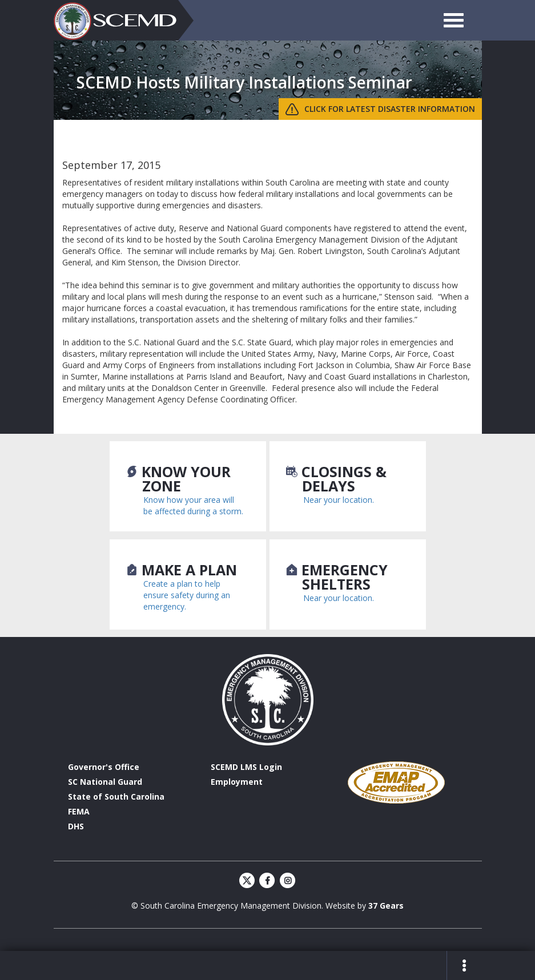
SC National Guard (105, 782)
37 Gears (386, 906)
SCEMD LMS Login (246, 767)
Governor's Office (104, 767)
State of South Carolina (116, 796)
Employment (237, 782)
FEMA (79, 811)
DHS (76, 826)
